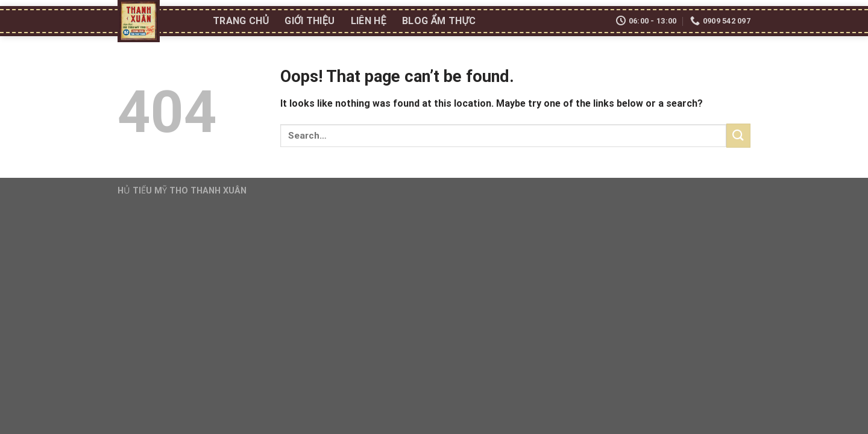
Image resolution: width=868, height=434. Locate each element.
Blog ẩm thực (439, 21)
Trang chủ (241, 21)
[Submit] (738, 135)
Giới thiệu (310, 21)
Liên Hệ (369, 21)
